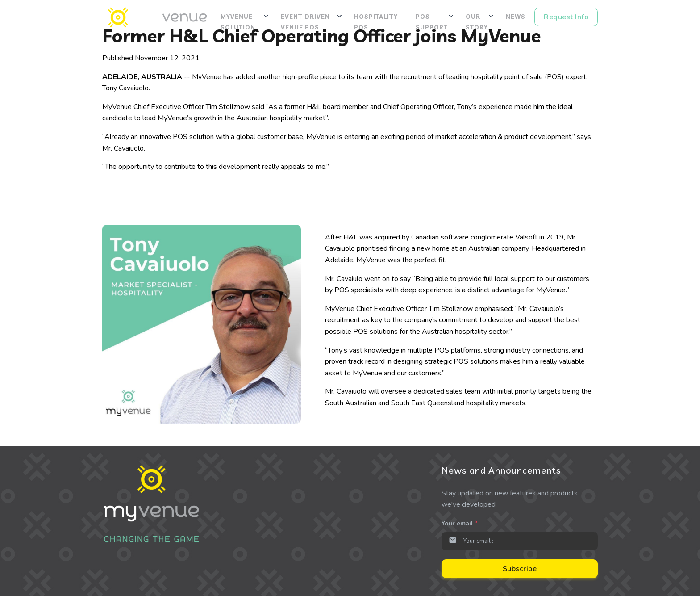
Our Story (477, 22)
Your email (460, 523)
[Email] (520, 541)
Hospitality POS (376, 22)
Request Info (566, 17)
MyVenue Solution (238, 22)
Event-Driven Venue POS (305, 22)
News (516, 17)
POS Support (432, 22)
